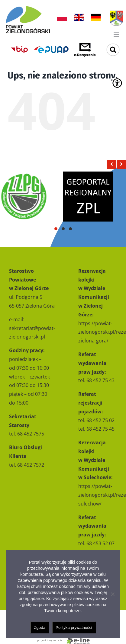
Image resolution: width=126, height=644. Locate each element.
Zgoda (40, 627)
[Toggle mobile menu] (117, 35)
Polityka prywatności (74, 627)
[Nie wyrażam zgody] (112, 594)
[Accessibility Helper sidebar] (117, 83)
